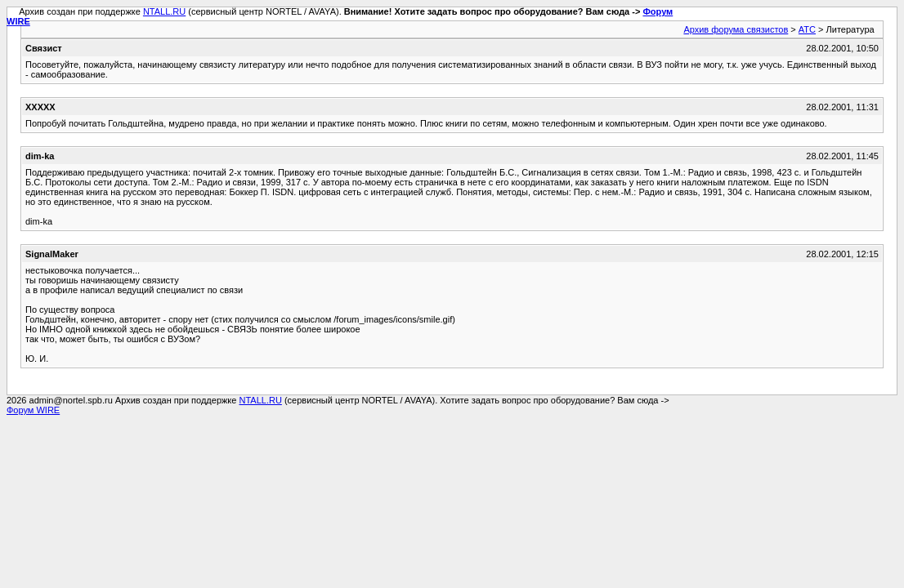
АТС (807, 29)
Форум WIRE (33, 410)
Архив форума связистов (736, 29)
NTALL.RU (164, 11)
